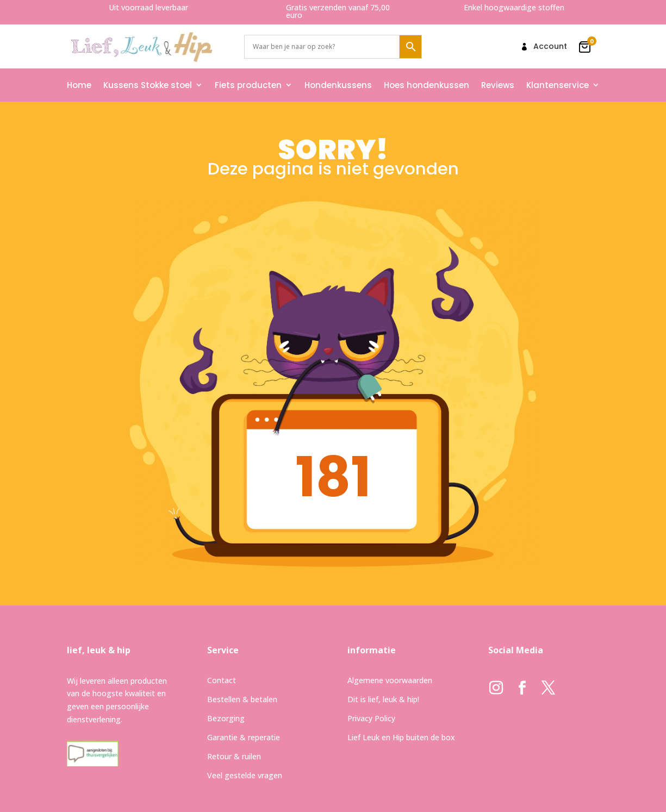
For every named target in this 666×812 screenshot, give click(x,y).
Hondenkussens (338, 85)
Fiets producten (248, 85)
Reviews (498, 85)
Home (79, 85)
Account (550, 47)
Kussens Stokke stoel (148, 85)
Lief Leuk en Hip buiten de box (401, 737)
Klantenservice (558, 85)
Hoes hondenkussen (427, 85)
